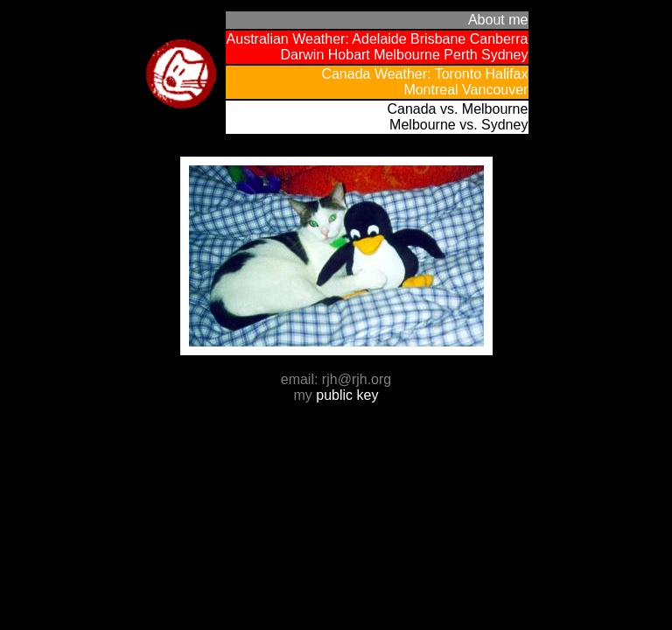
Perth (460, 55)
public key (347, 395)
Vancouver (495, 90)
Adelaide (379, 39)
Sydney (504, 55)
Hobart (349, 55)
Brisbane (438, 39)
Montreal (430, 90)
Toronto (458, 74)
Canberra (499, 39)
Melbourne (407, 55)
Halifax (507, 74)
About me (498, 20)
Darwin (303, 55)
